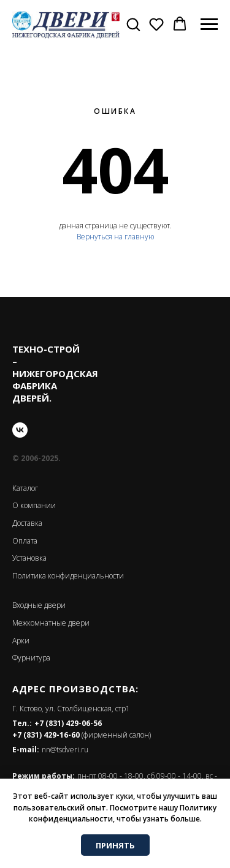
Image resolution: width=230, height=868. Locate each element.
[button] (133, 24)
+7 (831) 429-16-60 (46, 735)
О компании (34, 505)
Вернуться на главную (115, 237)
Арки (21, 641)
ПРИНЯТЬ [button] (115, 845)
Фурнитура (31, 658)
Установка (29, 558)
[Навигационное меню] (209, 24)
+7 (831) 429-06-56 (68, 723)
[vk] (20, 430)
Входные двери (39, 605)
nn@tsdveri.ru (65, 750)
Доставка (27, 523)
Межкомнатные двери (51, 623)
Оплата (25, 541)
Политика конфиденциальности (68, 576)
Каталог (25, 488)
